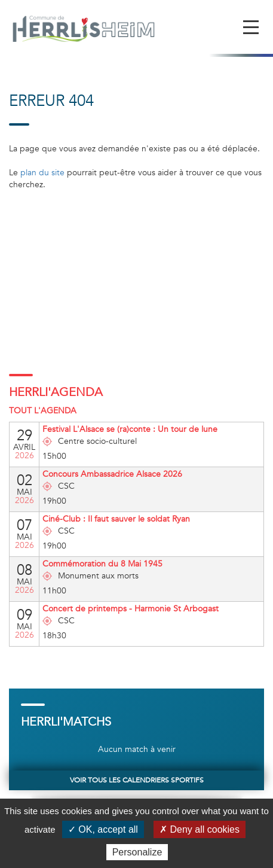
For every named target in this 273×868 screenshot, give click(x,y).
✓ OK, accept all (103, 829)
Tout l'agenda (43, 411)
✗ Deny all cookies (200, 829)
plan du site (42, 173)
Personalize (137, 852)
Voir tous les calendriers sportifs (137, 780)
